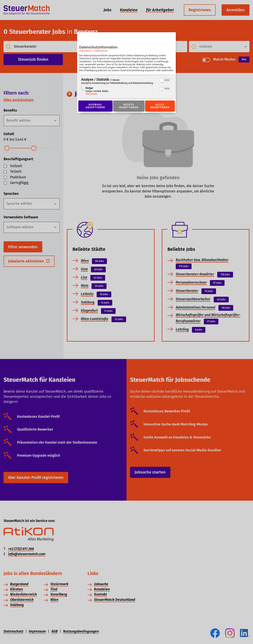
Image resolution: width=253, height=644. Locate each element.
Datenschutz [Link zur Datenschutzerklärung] (101, 52)
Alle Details (91, 98)
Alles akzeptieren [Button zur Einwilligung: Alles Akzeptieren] (160, 110)
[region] (126, 91)
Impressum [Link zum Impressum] (85, 52)
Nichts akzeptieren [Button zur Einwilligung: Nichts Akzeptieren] (129, 110)
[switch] (166, 84)
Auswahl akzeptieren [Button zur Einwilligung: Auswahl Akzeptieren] (95, 110)
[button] (162, 85)
